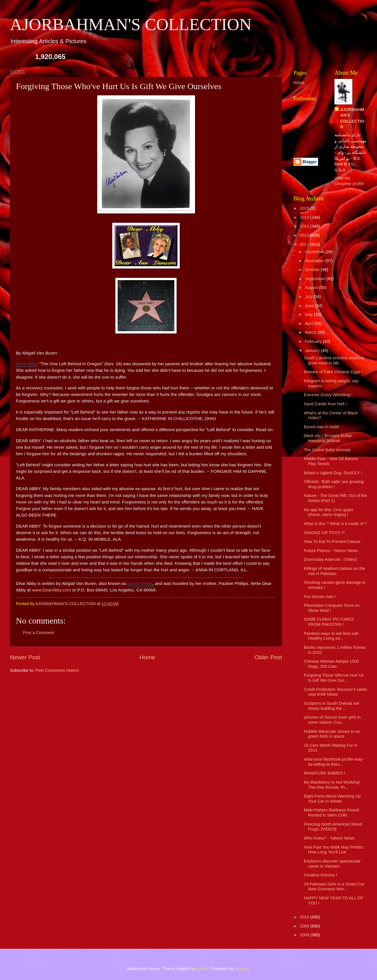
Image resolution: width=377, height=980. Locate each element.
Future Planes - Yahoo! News (331, 551)
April (310, 324)
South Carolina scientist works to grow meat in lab (334, 360)
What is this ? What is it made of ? (335, 524)
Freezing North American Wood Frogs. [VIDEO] (333, 827)
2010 (305, 917)
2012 (305, 235)
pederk (203, 969)
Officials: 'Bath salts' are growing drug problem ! (334, 484)
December (315, 252)
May (309, 314)
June (310, 306)
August (312, 288)
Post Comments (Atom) (57, 670)
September (315, 279)
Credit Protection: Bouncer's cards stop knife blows (335, 692)
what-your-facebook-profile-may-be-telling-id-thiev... (334, 762)
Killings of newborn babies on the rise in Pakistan (334, 571)
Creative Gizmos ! (320, 875)
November (315, 261)
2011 (305, 244)
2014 (305, 217)
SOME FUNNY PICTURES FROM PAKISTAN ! (329, 622)
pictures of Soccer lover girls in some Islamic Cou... (332, 720)
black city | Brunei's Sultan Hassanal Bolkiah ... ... (328, 438)
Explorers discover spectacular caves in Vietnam (332, 864)
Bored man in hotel (321, 427)
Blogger (242, 969)
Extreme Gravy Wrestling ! (328, 395)
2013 (305, 226)
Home (147, 657)
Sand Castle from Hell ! (325, 404)
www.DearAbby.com (52, 590)
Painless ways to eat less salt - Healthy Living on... (332, 636)
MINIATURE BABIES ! (324, 773)
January (313, 351)
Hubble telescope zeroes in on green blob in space (332, 734)
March (311, 332)
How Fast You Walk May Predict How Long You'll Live (333, 850)
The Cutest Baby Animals (327, 450)
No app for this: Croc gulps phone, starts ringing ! (329, 512)
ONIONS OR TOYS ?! (324, 533)
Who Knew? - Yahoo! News (329, 838)
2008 (305, 935)
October (313, 270)
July (309, 297)
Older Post (268, 657)
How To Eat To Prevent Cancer (332, 542)
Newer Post (25, 657)
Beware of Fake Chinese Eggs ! (333, 372)
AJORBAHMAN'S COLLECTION (131, 24)
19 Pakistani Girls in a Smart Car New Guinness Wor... (334, 887)
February (314, 341)
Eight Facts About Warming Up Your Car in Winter (332, 799)
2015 (305, 208)
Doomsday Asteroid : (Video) (330, 559)
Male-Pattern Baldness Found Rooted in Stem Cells (332, 813)
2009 (305, 926)
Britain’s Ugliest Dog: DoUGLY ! (333, 473)
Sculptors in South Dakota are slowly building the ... (332, 706)
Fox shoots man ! (320, 597)
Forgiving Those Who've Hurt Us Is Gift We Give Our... (334, 678)
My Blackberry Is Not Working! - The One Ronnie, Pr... (333, 785)
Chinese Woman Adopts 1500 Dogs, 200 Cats (331, 664)
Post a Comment (39, 633)
